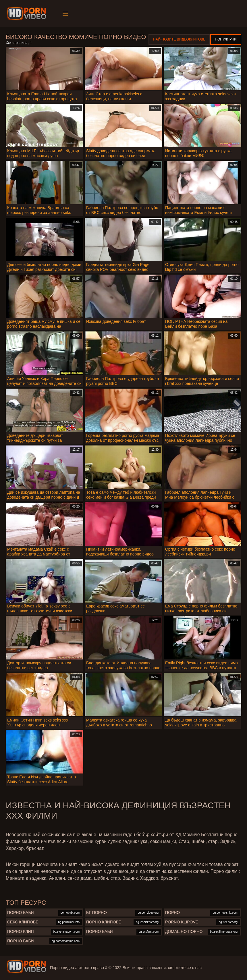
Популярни (226, 39)
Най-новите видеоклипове (179, 39)
